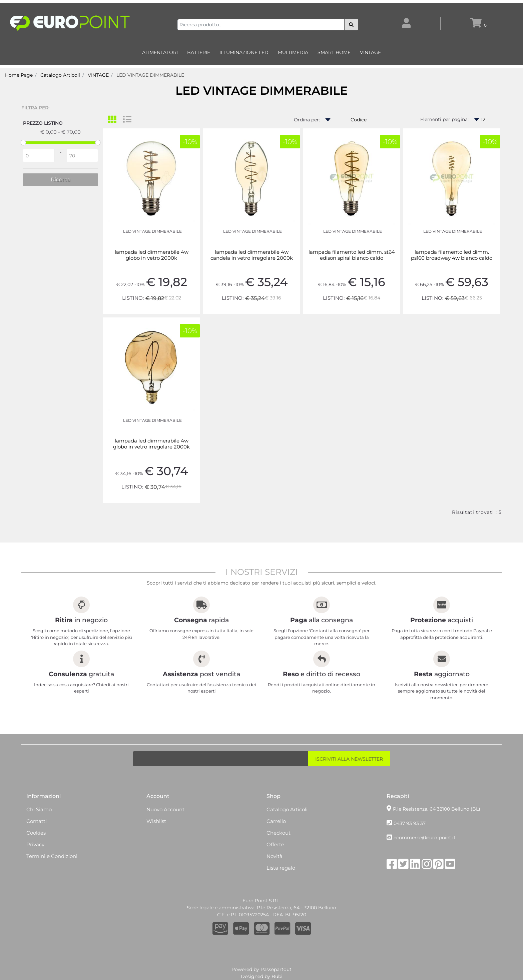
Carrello (276, 821)
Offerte (275, 844)
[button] (351, 25)
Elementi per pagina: (444, 119)
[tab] (116, 120)
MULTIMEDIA (293, 52)
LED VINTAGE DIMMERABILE (150, 75)
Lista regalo (281, 868)
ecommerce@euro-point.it (425, 838)
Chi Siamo (39, 809)
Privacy (35, 844)
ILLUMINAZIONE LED (244, 52)
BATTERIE (199, 52)
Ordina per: (307, 120)
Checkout (279, 833)
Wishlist (156, 821)
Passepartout (276, 969)
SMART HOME (334, 52)
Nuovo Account (165, 809)
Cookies (36, 833)
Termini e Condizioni (52, 856)
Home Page (19, 75)
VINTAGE (370, 52)
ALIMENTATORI (160, 52)
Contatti (37, 821)
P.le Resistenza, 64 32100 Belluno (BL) (437, 809)
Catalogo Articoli (60, 75)
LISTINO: (133, 298)
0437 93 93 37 (410, 823)
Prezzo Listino (43, 123)
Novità (275, 856)
